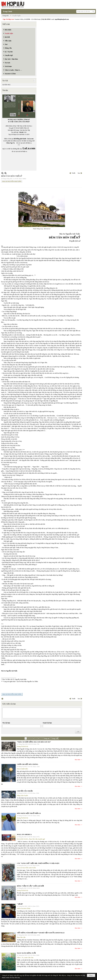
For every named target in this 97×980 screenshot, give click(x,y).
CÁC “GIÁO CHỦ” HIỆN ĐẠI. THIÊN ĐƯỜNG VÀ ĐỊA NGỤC (38, 863)
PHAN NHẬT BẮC (23, 769)
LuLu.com (30, 139)
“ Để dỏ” (20, 904)
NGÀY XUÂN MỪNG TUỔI (26, 953)
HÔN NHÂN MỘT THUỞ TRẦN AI (29, 813)
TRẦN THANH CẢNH (24, 909)
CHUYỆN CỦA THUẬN (25, 791)
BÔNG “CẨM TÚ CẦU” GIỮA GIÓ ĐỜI (30, 886)
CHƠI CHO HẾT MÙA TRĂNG (28, 764)
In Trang (2, 699)
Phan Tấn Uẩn (21, 937)
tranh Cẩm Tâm (29, 958)
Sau (79, 173)
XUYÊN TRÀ (6, 85)
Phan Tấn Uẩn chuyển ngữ (37, 839)
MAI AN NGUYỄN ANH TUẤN (12, 181)
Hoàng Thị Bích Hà (22, 746)
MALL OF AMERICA (24, 834)
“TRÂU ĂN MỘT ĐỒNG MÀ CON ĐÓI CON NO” (34, 742)
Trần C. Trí (20, 958)
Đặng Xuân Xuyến (22, 795)
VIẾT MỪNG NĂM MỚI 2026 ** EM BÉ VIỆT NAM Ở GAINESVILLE (41, 933)
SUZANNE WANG (23, 839)
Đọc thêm (78, 760)
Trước (74, 173)
